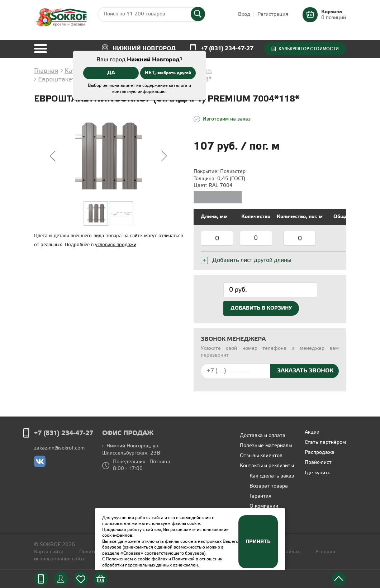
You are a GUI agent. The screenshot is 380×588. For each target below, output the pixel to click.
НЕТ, (168, 73)
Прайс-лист (318, 463)
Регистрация (273, 15)
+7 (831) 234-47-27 (227, 49)
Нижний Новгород (144, 49)
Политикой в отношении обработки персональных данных (162, 562)
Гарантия (260, 496)
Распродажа (320, 453)
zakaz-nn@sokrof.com (59, 448)
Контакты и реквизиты (267, 466)
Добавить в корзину (261, 308)
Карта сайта (49, 552)
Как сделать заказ (272, 476)
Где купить (318, 473)
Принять (258, 542)
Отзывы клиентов (261, 456)
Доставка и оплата (263, 436)
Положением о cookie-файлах (137, 559)
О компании (264, 506)
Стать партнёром (325, 443)
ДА (111, 73)
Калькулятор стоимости (309, 49)
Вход (244, 15)
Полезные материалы (266, 446)
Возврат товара (269, 486)
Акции (312, 432)
